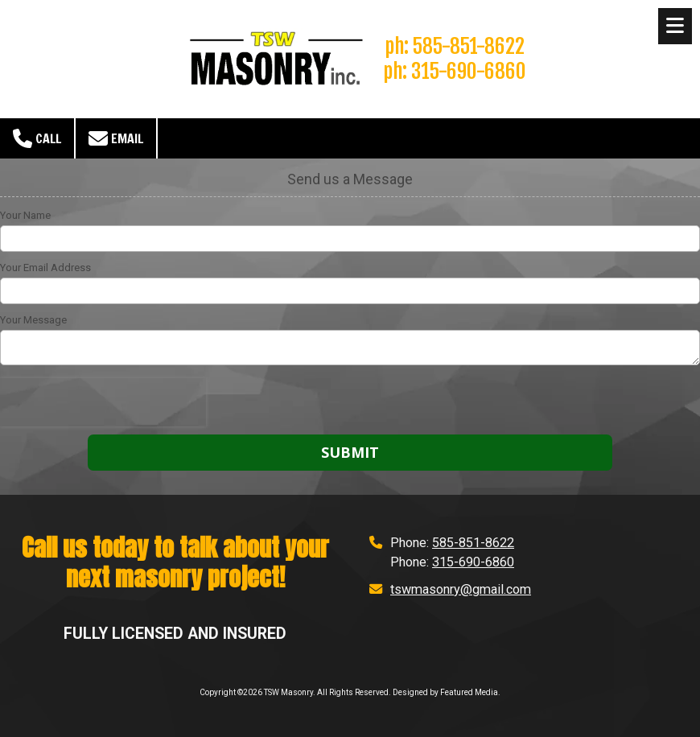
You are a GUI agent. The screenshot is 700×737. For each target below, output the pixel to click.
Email (116, 138)
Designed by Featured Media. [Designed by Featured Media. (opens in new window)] (447, 692)
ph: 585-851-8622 (455, 46)
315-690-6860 (473, 562)
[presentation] (103, 402)
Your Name (25, 215)
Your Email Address (45, 268)
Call (37, 138)
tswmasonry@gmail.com (461, 589)
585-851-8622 (473, 543)
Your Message (33, 320)
